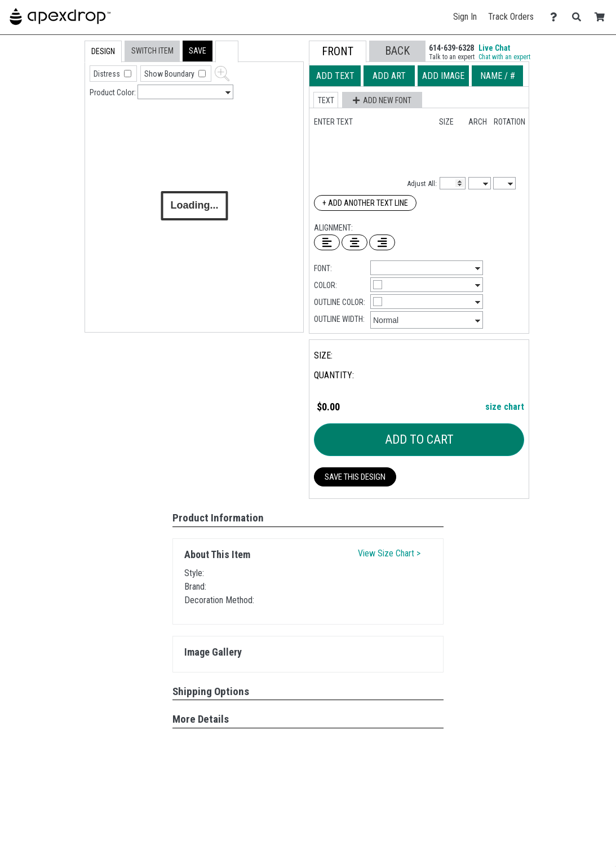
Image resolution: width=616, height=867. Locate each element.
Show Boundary (170, 74)
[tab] (61, 112)
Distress (108, 74)
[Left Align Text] (327, 242)
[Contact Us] (557, 17)
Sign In (465, 17)
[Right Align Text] (382, 242)
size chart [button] (505, 407)
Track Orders (511, 17)
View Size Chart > (389, 553)
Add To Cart (419, 439)
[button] (198, 51)
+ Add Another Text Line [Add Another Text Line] (365, 203)
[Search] (580, 17)
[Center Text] (354, 242)
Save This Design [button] (355, 477)
